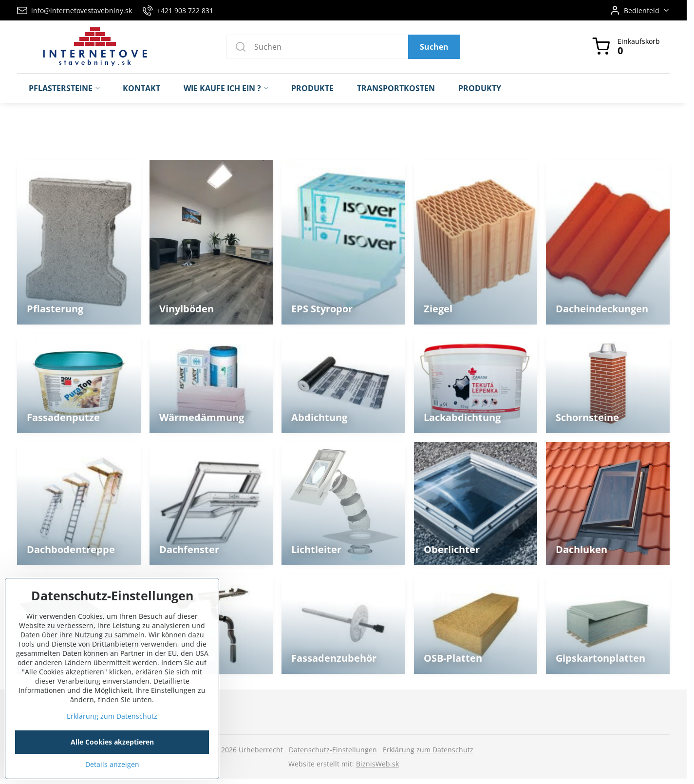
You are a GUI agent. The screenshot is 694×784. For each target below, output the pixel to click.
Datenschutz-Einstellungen (333, 750)
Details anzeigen (112, 776)
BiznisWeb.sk (377, 764)
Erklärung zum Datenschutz (428, 750)
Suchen (434, 47)
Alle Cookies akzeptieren (112, 754)
